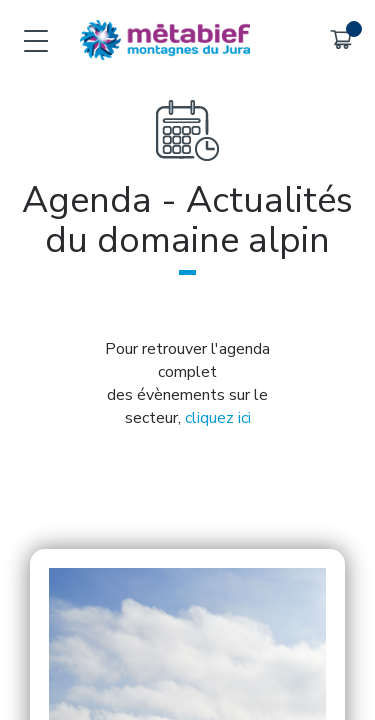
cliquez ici (218, 418)
